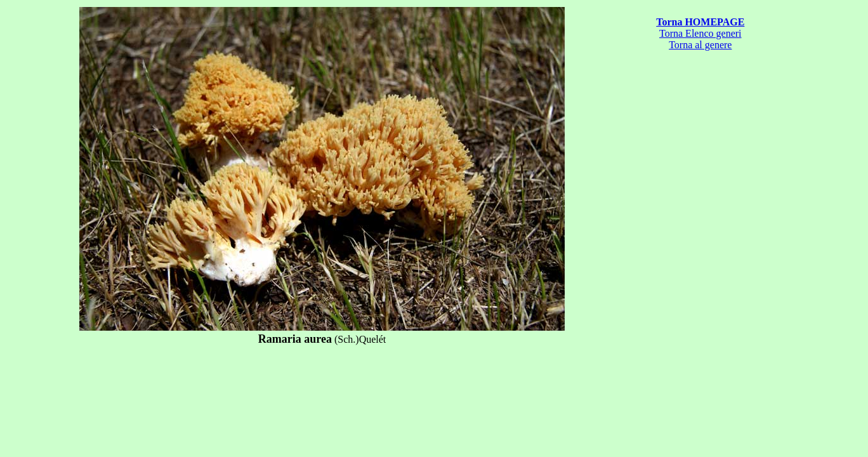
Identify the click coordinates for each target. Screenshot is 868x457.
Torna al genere (700, 45)
